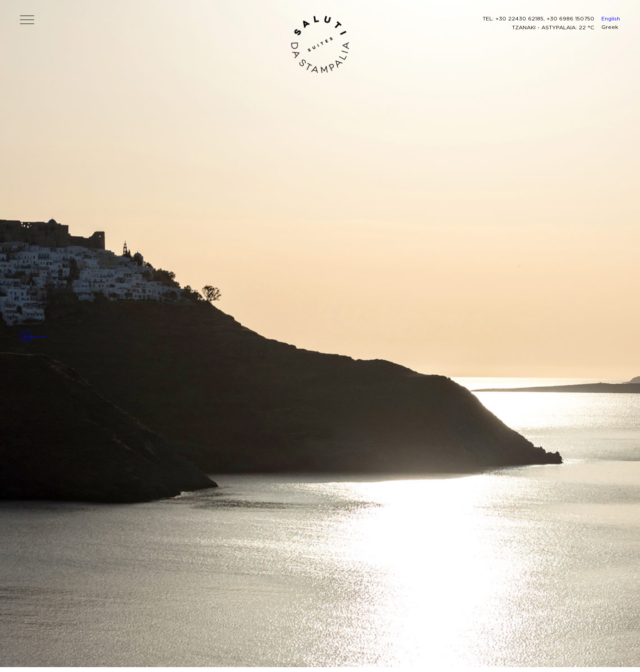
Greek (610, 27)
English (611, 18)
